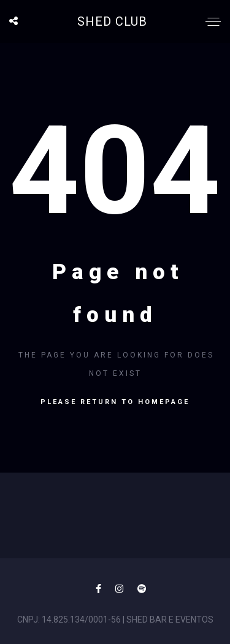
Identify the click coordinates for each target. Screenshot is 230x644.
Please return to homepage (115, 402)
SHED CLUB (112, 21)
